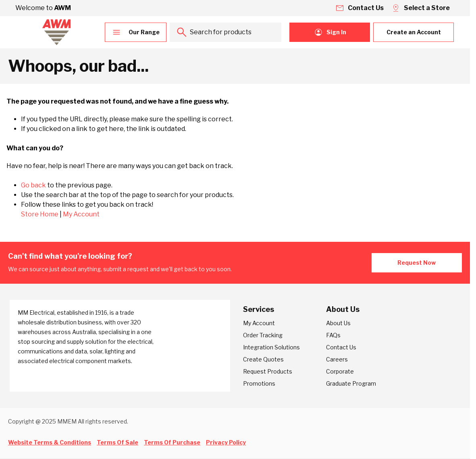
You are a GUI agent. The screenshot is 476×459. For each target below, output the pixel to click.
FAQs (333, 335)
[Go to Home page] (56, 32)
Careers (337, 359)
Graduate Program (351, 383)
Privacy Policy (226, 442)
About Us (338, 323)
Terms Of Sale (117, 442)
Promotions (259, 383)
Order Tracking (263, 335)
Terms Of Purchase (172, 442)
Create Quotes (263, 359)
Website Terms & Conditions (50, 442)
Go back (33, 185)
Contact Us (341, 347)
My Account (81, 214)
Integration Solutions (271, 347)
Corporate (340, 371)
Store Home (40, 214)
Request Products (268, 371)
